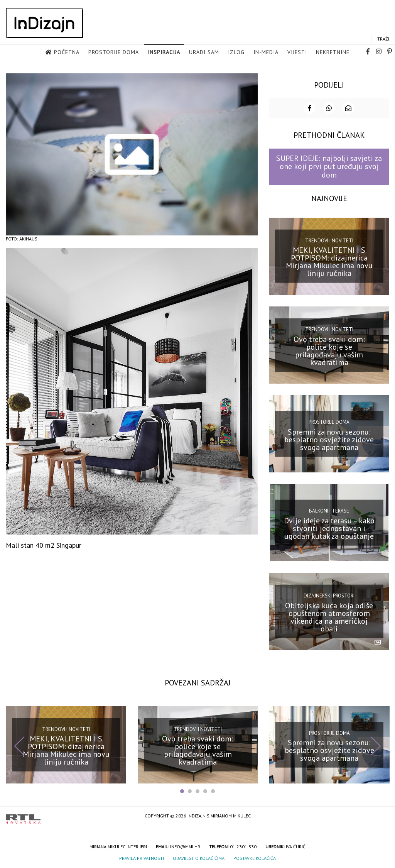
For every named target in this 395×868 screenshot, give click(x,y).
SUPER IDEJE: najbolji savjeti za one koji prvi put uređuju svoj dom (329, 166)
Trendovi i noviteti (329, 240)
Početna (67, 52)
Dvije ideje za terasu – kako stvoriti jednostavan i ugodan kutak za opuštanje (329, 528)
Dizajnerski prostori (329, 595)
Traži (383, 39)
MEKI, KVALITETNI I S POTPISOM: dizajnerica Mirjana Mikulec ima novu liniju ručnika (329, 261)
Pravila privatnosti (142, 857)
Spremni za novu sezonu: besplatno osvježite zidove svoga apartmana (329, 439)
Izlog (236, 52)
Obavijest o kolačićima (199, 857)
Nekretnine (333, 52)
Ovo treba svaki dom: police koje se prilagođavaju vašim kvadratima (329, 350)
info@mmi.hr (185, 846)
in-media (266, 52)
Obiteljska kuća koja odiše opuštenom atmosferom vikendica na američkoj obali (329, 616)
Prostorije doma (114, 52)
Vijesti (297, 52)
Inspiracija (164, 52)
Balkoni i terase (329, 510)
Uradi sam (204, 52)
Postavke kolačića (255, 857)
